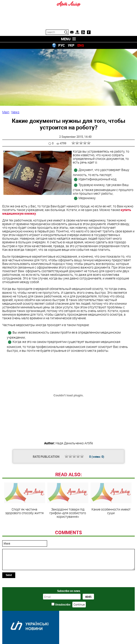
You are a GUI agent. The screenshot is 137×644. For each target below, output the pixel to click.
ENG (81, 45)
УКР (71, 45)
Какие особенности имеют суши (111, 499)
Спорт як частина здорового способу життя (25, 499)
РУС (62, 45)
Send (9, 575)
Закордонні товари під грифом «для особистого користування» (68, 501)
